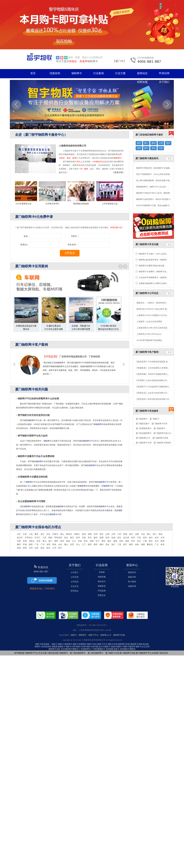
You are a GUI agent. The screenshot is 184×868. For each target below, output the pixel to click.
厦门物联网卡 (142, 419)
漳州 (139, 148)
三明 (161, 143)
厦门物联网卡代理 (159, 424)
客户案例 (132, 582)
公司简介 (75, 572)
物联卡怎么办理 (143, 647)
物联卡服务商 (129, 647)
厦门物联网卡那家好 (162, 443)
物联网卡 (77, 73)
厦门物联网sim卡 (143, 438)
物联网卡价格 (124, 644)
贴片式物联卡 (105, 647)
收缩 (161, 6)
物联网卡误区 (54, 649)
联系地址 (75, 591)
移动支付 (102, 581)
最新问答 (132, 577)
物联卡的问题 (92, 647)
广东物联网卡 (85, 649)
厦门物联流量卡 (143, 424)
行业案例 (99, 73)
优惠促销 (55, 73)
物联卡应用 (113, 644)
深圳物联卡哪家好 (128, 649)
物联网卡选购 (136, 644)
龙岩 (153, 148)
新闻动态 (142, 73)
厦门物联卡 (154, 419)
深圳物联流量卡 (112, 649)
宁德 (161, 148)
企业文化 (75, 586)
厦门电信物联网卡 (144, 433)
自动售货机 (46, 647)
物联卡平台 (102, 644)
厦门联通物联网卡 (144, 428)
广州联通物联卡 (98, 649)
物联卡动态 (92, 644)
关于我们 (164, 82)
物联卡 (55, 644)
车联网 (102, 572)
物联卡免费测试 (80, 644)
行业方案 (120, 73)
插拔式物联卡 (117, 647)
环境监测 (102, 591)
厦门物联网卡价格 (160, 438)
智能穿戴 (102, 577)
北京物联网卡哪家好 (70, 649)
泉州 (168, 143)
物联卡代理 (71, 647)
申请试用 (164, 73)
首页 (33, 73)
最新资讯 (132, 572)
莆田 (153, 143)
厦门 (146, 143)
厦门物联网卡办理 (144, 443)
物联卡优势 (81, 647)
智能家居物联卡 (58, 647)
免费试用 (132, 586)
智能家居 (102, 586)
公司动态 (75, 582)
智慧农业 (102, 595)
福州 (139, 143)
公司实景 (75, 577)
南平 (146, 148)
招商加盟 (142, 82)
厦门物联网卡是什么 (162, 433)
